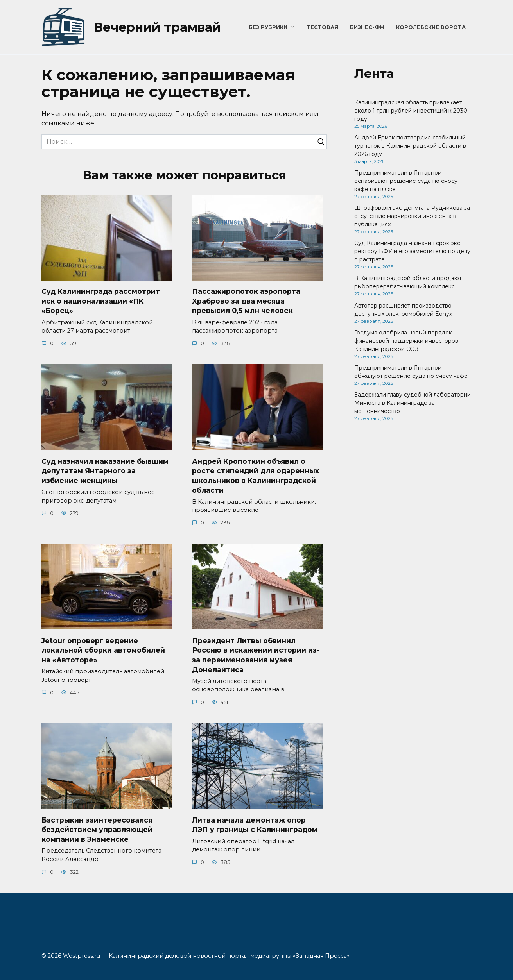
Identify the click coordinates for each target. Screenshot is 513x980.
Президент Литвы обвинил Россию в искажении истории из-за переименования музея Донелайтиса (256, 655)
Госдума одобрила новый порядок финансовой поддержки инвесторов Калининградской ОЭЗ (406, 341)
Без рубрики (268, 27)
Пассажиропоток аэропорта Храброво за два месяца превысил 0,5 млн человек (246, 301)
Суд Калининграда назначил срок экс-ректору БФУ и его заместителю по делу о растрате (412, 251)
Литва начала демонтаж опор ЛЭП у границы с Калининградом (255, 825)
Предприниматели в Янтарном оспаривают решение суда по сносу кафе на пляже (406, 181)
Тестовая (322, 27)
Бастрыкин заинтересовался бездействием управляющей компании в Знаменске (97, 830)
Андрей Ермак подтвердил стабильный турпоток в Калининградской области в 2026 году (410, 146)
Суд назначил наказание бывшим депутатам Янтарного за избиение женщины (105, 471)
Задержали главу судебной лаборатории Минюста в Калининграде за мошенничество (413, 403)
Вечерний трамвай (157, 27)
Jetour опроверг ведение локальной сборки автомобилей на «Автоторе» (103, 650)
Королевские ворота (431, 27)
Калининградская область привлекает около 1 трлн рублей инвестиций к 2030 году (411, 111)
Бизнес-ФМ (367, 27)
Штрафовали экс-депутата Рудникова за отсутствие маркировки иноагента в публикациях (412, 216)
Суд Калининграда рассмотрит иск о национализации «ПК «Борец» (101, 301)
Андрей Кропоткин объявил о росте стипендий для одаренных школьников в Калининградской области (256, 476)
